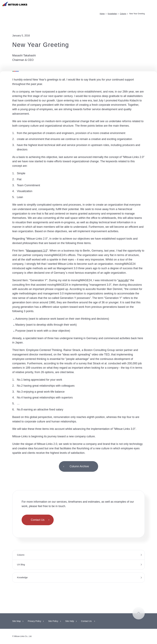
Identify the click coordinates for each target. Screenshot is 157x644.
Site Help (70, 621)
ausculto (123, 280)
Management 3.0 (37, 251)
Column (123, 14)
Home (102, 14)
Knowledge (112, 14)
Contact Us (38, 520)
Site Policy (53, 621)
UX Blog (21, 565)
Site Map (16, 621)
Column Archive (79, 466)
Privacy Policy (34, 621)
